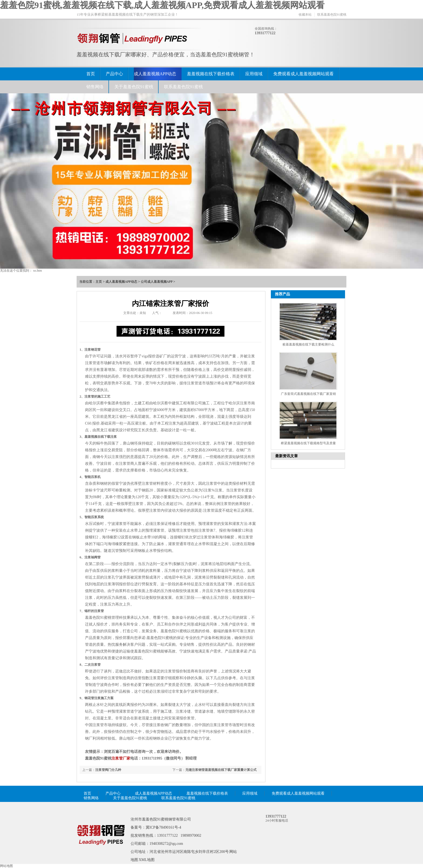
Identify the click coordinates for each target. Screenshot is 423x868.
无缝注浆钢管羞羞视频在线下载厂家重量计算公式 (221, 770)
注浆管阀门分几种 (108, 770)
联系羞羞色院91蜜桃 (332, 15)
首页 (91, 74)
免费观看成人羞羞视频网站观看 (303, 74)
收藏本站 (305, 15)
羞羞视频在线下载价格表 (211, 74)
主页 (99, 282)
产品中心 (114, 74)
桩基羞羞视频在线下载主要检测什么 (308, 344)
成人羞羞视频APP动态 (155, 74)
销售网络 (95, 87)
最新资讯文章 (286, 456)
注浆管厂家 (121, 758)
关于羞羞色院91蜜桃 (134, 87)
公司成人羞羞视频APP (157, 282)
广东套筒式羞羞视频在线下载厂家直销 (308, 394)
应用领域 (254, 74)
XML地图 (147, 860)
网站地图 (6, 866)
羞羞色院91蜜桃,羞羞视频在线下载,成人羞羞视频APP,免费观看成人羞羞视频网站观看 (162, 5)
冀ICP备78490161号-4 (163, 827)
